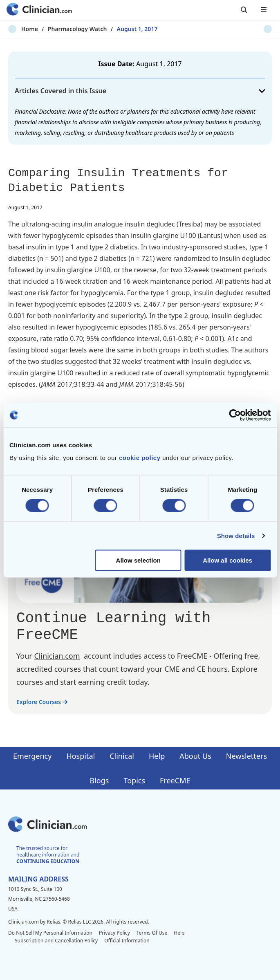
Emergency (32, 756)
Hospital (81, 756)
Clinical (122, 756)
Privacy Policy (114, 933)
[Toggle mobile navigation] (264, 10)
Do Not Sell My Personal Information (50, 933)
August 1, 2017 (124, 29)
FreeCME (175, 780)
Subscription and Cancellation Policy (56, 941)
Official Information (127, 941)
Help (157, 756)
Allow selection (138, 560)
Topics (134, 780)
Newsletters (246, 756)
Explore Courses (42, 702)
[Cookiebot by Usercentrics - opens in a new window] (235, 415)
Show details (236, 535)
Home (17, 29)
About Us (195, 756)
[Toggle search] (244, 10)
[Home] (39, 10)
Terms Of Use (152, 933)
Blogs (100, 780)
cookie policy (140, 458)
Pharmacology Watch (64, 29)
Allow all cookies (227, 560)
